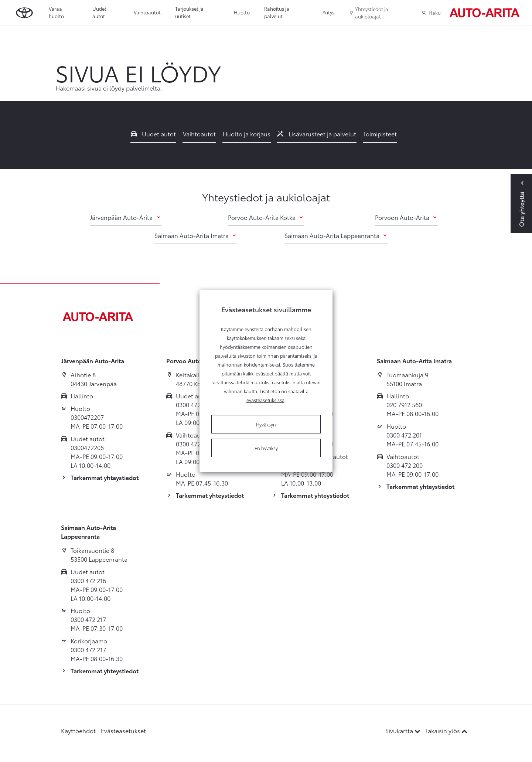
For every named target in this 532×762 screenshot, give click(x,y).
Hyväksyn (266, 424)
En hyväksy (266, 448)
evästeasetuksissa (265, 400)
